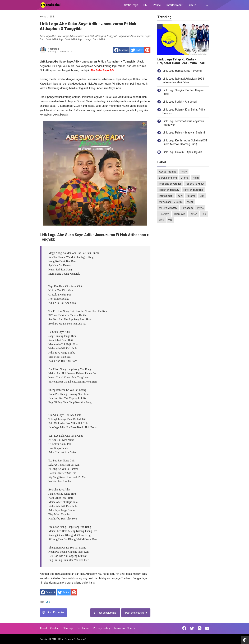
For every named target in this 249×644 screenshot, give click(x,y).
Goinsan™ (82, 639)
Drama (185, 178)
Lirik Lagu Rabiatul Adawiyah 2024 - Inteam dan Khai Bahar (184, 80)
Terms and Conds (124, 628)
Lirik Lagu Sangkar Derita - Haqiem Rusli (183, 92)
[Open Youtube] (207, 628)
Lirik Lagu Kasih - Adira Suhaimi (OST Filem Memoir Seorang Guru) (185, 142)
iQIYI (180, 196)
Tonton (193, 214)
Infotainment (166, 196)
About (43, 628)
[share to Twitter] (137, 50)
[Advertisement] (183, 280)
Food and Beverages (170, 184)
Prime (200, 208)
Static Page (131, 5)
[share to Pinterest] (147, 50)
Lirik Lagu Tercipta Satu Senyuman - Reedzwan (184, 123)
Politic (157, 5)
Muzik (190, 202)
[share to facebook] (121, 50)
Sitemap (68, 628)
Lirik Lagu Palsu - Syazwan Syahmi (184, 133)
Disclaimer (83, 628)
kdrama (191, 196)
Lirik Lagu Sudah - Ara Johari (180, 102)
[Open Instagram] (200, 628)
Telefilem (164, 214)
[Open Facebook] (184, 628)
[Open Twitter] (192, 628)
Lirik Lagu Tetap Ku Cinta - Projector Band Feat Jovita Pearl (181, 61)
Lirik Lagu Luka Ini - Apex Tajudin (182, 152)
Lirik (48, 602)
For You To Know (195, 184)
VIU (170, 220)
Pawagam (187, 208)
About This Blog (168, 172)
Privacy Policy (102, 628)
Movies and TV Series (171, 202)
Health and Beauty (169, 190)
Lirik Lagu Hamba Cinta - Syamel (182, 71)
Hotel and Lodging (193, 190)
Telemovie (179, 214)
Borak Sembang (168, 178)
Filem (196, 178)
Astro (184, 172)
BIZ (146, 5)
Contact (55, 628)
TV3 (204, 214)
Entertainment (174, 5)
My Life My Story (168, 208)
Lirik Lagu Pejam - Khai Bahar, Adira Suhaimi (184, 111)
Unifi (162, 220)
